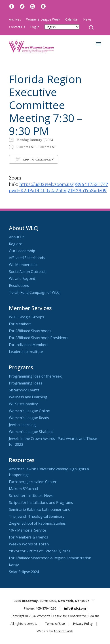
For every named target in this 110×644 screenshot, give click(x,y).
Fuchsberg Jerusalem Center (33, 482)
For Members (20, 324)
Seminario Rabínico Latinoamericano (40, 509)
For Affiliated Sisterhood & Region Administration (50, 558)
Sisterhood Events (24, 390)
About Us (17, 237)
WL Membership (23, 265)
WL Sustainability (23, 404)
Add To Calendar (33, 159)
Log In (35, 27)
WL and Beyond (22, 279)
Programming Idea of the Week (35, 376)
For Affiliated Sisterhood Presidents (39, 338)
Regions (16, 244)
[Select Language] (62, 27)
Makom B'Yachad (23, 489)
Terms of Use (55, 624)
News (87, 19)
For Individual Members (29, 345)
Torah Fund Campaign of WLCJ (35, 292)
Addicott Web (63, 631)
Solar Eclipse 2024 (24, 572)
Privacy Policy (83, 624)
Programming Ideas (26, 383)
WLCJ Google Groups (26, 317)
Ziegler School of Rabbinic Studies (37, 523)
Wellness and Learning (28, 397)
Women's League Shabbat (31, 432)
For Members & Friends (29, 537)
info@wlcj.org (75, 608)
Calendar (72, 19)
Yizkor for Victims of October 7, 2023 (39, 551)
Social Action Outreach (28, 272)
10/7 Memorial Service (27, 530)
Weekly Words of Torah (29, 544)
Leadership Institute (26, 352)
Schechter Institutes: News (31, 496)
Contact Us (17, 27)
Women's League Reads (29, 418)
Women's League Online (29, 411)
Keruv (14, 565)
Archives (15, 19)
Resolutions (19, 285)
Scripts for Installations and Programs (41, 503)
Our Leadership (22, 251)
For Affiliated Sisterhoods (30, 331)
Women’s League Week (43, 19)
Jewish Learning (22, 425)
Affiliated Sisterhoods (27, 258)
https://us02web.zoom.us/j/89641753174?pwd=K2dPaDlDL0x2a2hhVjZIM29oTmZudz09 (58, 188)
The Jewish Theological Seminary (37, 516)
